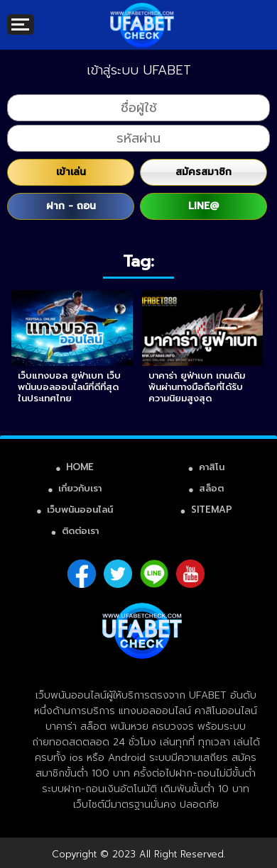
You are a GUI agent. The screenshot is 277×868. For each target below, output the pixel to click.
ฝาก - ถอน (71, 206)
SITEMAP (212, 510)
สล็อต (211, 488)
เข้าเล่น (71, 172)
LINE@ (203, 206)
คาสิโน (212, 467)
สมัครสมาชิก (203, 172)
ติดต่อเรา (80, 531)
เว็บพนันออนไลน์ (80, 510)
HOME (80, 467)
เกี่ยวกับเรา (80, 488)
